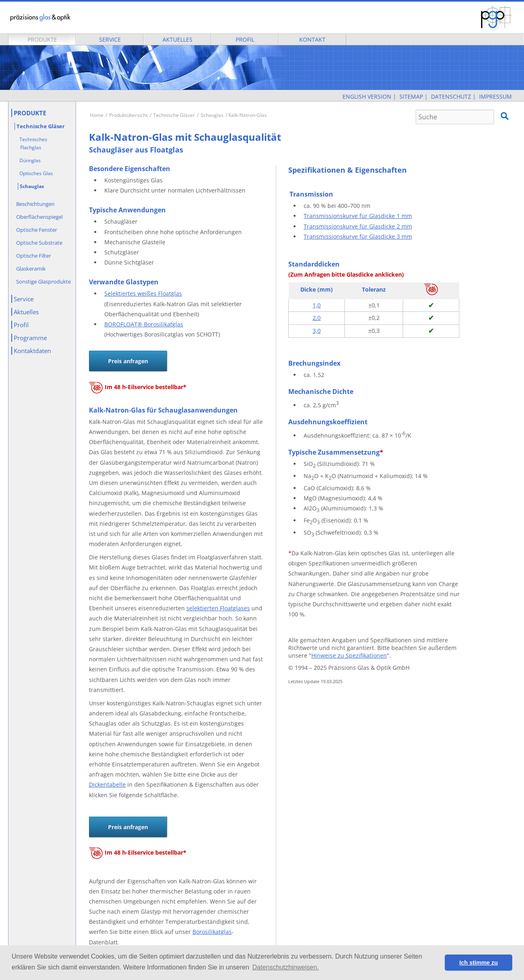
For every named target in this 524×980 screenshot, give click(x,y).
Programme (30, 338)
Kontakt (312, 39)
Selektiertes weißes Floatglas (143, 293)
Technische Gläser (174, 115)
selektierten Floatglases (218, 608)
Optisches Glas (36, 173)
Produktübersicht (128, 115)
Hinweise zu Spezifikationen (349, 655)
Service (110, 39)
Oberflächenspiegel (39, 217)
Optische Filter (34, 256)
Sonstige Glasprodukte (43, 282)
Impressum (495, 96)
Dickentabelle (107, 784)
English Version (367, 96)
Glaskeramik (31, 269)
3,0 (317, 331)
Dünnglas (30, 160)
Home (97, 115)
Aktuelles (177, 39)
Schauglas (212, 115)
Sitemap (411, 96)
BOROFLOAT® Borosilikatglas (144, 324)
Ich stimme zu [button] (479, 963)
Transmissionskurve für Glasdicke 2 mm (358, 226)
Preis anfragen (128, 361)
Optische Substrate (39, 243)
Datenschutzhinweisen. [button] (286, 967)
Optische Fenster (37, 230)
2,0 (317, 318)
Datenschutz (451, 96)
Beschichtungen (35, 204)
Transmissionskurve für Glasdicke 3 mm (358, 236)
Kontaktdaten (32, 351)
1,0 (317, 305)
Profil (245, 39)
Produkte (42, 39)
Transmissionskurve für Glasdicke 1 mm (358, 216)
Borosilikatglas (212, 932)
